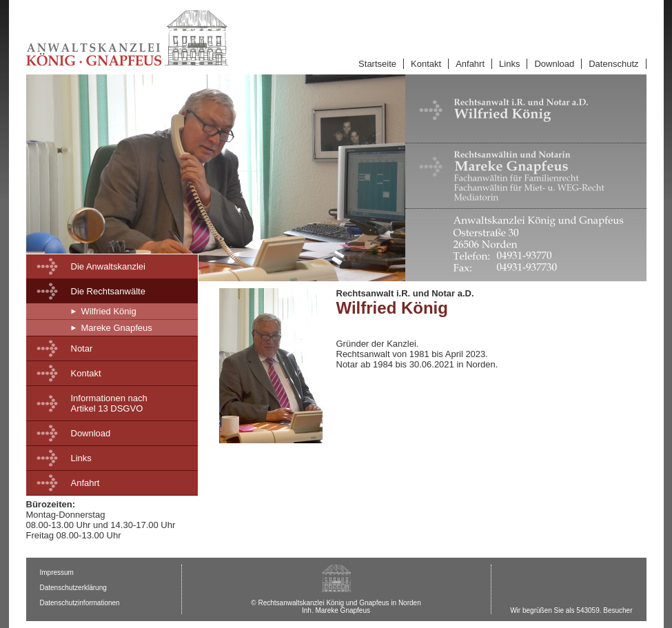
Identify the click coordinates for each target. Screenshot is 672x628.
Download (554, 64)
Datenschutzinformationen (80, 603)
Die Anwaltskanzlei (108, 266)
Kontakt (426, 64)
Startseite (377, 64)
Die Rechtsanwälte (108, 291)
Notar (82, 348)
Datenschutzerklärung (73, 588)
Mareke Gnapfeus (117, 328)
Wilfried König (109, 311)
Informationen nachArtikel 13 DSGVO (109, 403)
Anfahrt (470, 64)
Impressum (57, 573)
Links (509, 64)
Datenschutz (613, 64)
